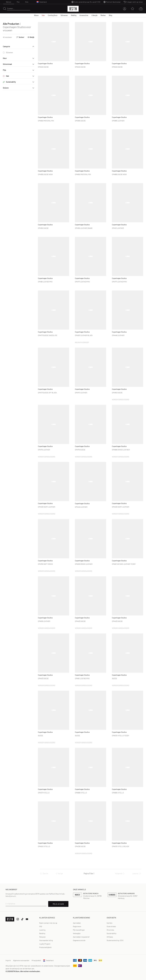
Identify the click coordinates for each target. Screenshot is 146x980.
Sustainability (111, 933)
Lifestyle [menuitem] (94, 15)
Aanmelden (77, 923)
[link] (77, 923)
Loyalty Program (45, 944)
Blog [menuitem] (110, 15)
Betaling (42, 933)
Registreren (77, 926)
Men (18, 2)
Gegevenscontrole (79, 940)
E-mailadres (10, 904)
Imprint (8, 960)
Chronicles (110, 930)
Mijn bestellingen (79, 930)
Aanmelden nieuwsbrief (81, 937)
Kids (27, 2)
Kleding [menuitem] (74, 15)
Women (9, 2)
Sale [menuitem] (43, 15)
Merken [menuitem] (103, 15)
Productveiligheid (45, 947)
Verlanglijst (77, 933)
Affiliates (110, 937)
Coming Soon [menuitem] (53, 15)
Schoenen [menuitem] (64, 15)
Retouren (42, 937)
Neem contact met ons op (48, 923)
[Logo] (73, 9)
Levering (42, 930)
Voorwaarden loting (46, 940)
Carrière (109, 923)
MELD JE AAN (58, 904)
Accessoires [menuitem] (84, 15)
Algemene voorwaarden (21, 960)
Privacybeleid (36, 960)
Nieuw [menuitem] (36, 15)
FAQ (41, 926)
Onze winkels (111, 926)
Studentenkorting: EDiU (115, 940)
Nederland (48, 960)
